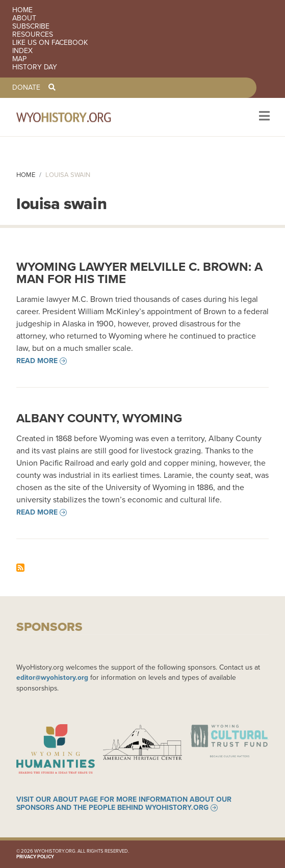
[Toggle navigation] (263, 117)
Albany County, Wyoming (99, 418)
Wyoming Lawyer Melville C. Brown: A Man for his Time (139, 273)
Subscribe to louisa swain (20, 568)
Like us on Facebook (50, 43)
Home (22, 10)
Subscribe (31, 27)
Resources (33, 35)
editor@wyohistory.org (52, 677)
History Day (35, 67)
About (24, 18)
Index (22, 51)
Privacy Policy (35, 857)
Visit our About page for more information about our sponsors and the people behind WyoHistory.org (124, 804)
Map (19, 59)
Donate (26, 88)
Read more (37, 361)
